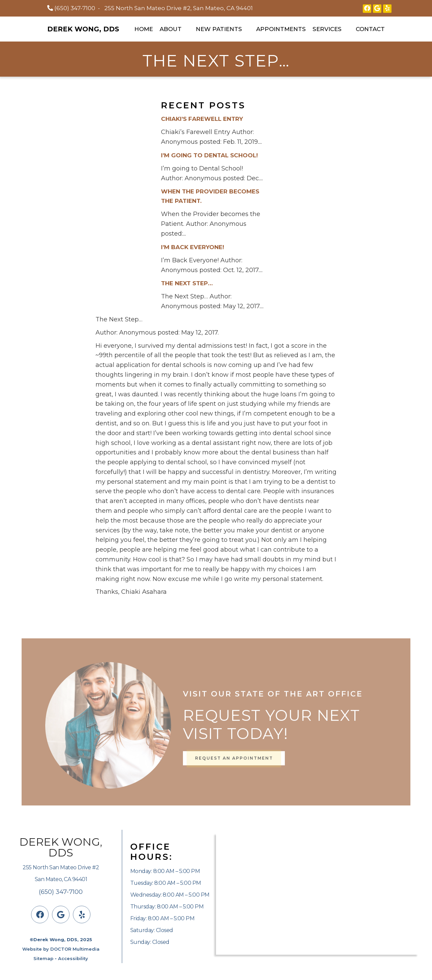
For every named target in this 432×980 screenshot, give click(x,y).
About (171, 29)
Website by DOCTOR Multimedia (61, 949)
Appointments (281, 29)
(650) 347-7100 (75, 8)
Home (144, 29)
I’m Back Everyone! (193, 247)
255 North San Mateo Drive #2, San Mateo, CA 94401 (179, 8)
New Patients (219, 29)
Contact (370, 29)
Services (327, 29)
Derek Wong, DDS (83, 29)
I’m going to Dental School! (209, 155)
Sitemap (43, 958)
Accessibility (73, 958)
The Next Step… (187, 283)
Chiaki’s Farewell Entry (202, 119)
